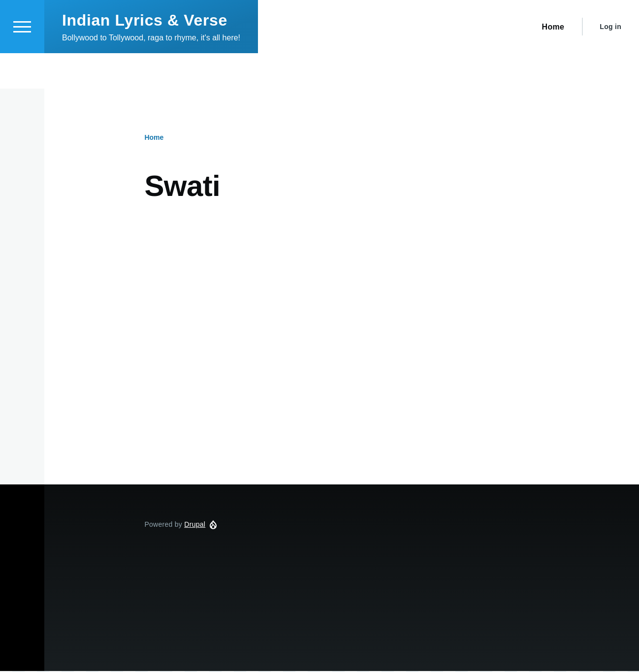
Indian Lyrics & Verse (145, 56)
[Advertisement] (342, 305)
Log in (610, 62)
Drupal (195, 525)
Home (154, 138)
